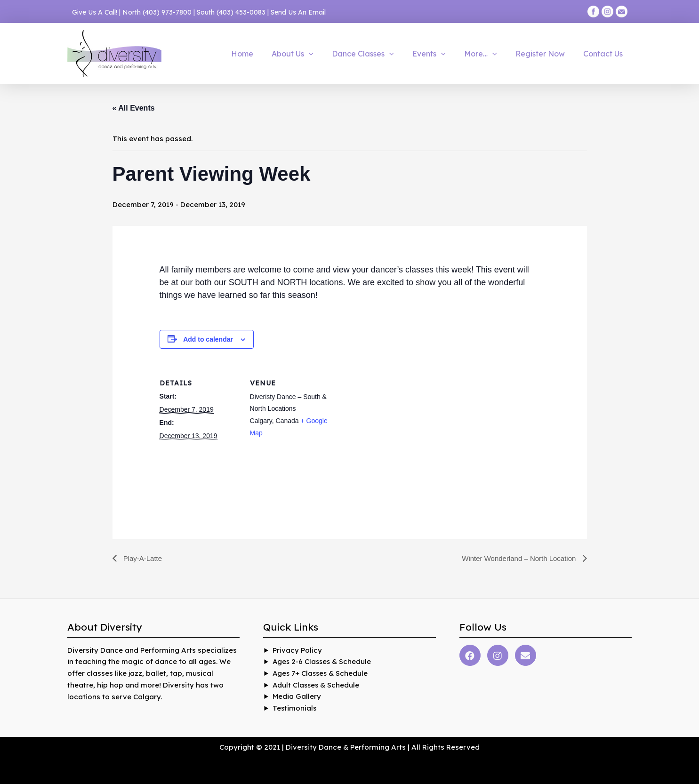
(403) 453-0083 (241, 12)
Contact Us (605, 54)
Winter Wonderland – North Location (516, 558)
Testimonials (295, 708)
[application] (328, 54)
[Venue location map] (390, 429)
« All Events (134, 108)
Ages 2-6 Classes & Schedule (323, 662)
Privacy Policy (297, 650)
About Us (311, 54)
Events (441, 54)
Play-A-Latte (143, 558)
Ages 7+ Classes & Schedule (321, 673)
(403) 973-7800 (167, 12)
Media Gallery (297, 697)
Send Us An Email (298, 12)
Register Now (545, 54)
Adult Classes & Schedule (317, 685)
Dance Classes (378, 54)
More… (489, 54)
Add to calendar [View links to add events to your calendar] (208, 339)
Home (264, 54)
